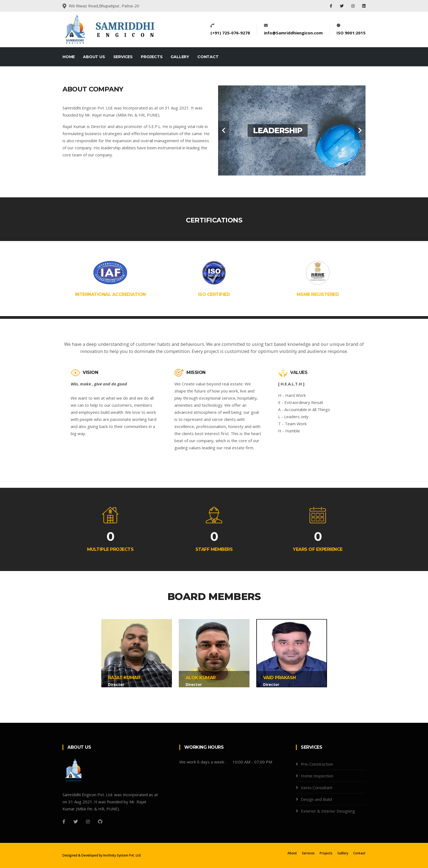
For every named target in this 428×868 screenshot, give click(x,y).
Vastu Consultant (317, 787)
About (292, 853)
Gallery (180, 57)
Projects (152, 57)
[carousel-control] (224, 130)
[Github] (100, 822)
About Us (94, 57)
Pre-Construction (317, 764)
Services (123, 57)
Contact (208, 57)
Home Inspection (317, 776)
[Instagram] (88, 822)
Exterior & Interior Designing (328, 811)
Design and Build (316, 799)
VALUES (293, 372)
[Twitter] (76, 822)
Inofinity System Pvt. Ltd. (122, 855)
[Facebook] (64, 822)
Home (69, 57)
